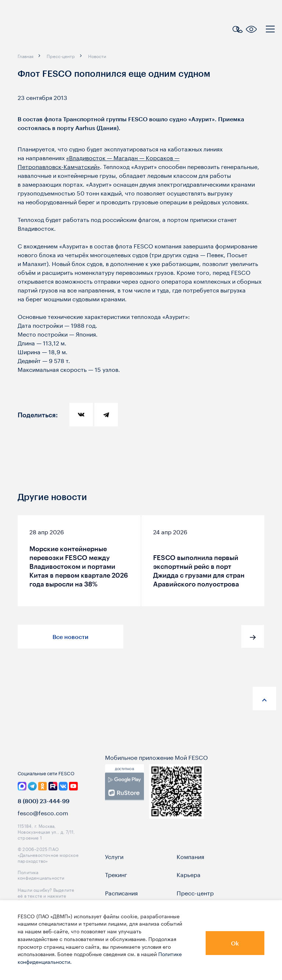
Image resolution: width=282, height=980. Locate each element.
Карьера (189, 889)
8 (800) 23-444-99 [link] (44, 815)
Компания (190, 870)
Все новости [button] (70, 637)
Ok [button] (235, 943)
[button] (253, 636)
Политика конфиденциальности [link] (41, 889)
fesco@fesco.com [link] (43, 827)
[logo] (53, 30)
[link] (124, 801)
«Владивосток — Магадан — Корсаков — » (99, 161)
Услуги (114, 870)
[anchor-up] (264, 699)
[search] (236, 28)
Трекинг (116, 889)
